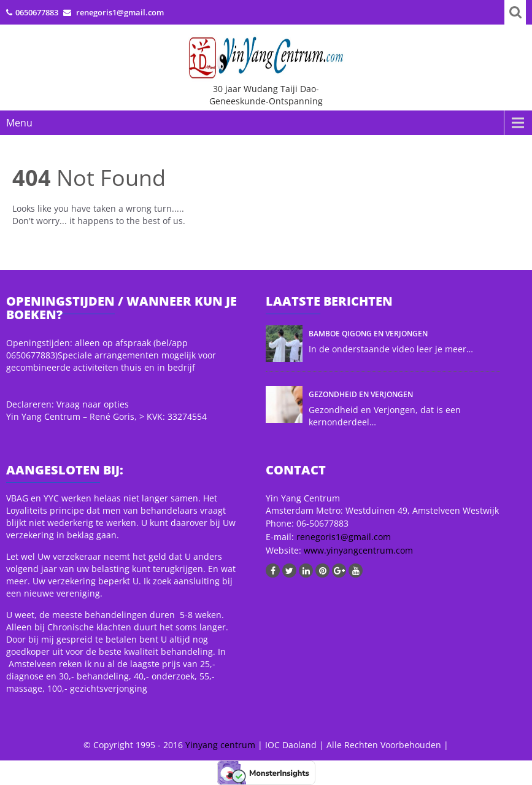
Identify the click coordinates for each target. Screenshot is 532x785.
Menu (19, 123)
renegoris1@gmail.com (344, 537)
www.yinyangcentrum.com (357, 550)
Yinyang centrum (220, 745)
